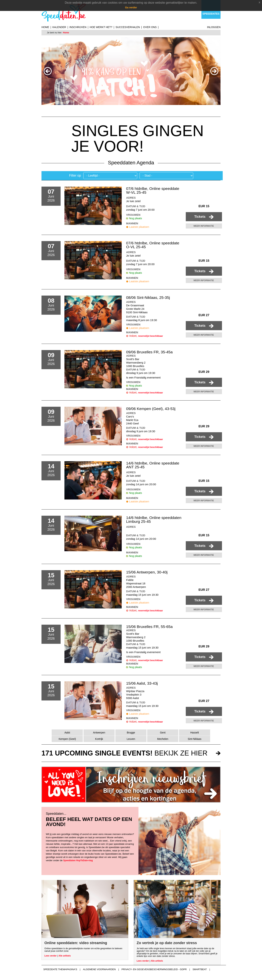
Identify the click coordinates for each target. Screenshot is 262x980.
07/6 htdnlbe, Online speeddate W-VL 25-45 (153, 190)
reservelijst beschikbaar (151, 336)
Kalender (59, 27)
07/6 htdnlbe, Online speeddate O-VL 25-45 (153, 245)
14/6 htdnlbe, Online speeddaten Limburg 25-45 (154, 520)
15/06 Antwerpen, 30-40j (147, 572)
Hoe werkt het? (101, 27)
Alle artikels (64, 956)
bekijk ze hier (124, 753)
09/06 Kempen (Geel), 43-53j (151, 409)
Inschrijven (78, 27)
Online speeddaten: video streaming (76, 943)
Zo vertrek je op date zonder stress (167, 943)
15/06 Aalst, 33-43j (142, 683)
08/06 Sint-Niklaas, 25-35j (148, 297)
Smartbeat (200, 969)
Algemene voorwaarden (99, 969)
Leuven (131, 739)
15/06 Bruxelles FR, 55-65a (149, 627)
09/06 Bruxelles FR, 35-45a (149, 352)
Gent (163, 733)
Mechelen (163, 739)
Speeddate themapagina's (60, 969)
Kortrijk (99, 739)
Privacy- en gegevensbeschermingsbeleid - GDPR (154, 969)
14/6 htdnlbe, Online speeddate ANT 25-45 (153, 465)
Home (45, 27)
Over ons (150, 27)
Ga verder (131, 7)
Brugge (131, 733)
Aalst (67, 733)
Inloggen (214, 27)
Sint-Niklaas (195, 739)
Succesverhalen (128, 27)
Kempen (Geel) (67, 739)
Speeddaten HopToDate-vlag (78, 860)
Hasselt (195, 733)
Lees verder (50, 956)
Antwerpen (99, 733)
